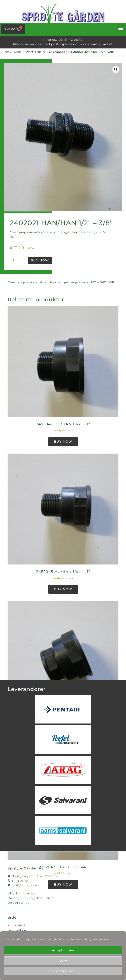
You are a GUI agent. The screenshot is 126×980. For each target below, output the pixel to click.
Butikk (18, 52)
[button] (121, 28)
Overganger (58, 52)
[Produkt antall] (17, 261)
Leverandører (17, 930)
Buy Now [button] (63, 442)
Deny (63, 961)
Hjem (5, 52)
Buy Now (40, 260)
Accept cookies (63, 950)
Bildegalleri (16, 925)
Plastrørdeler (36, 52)
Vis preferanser (63, 971)
